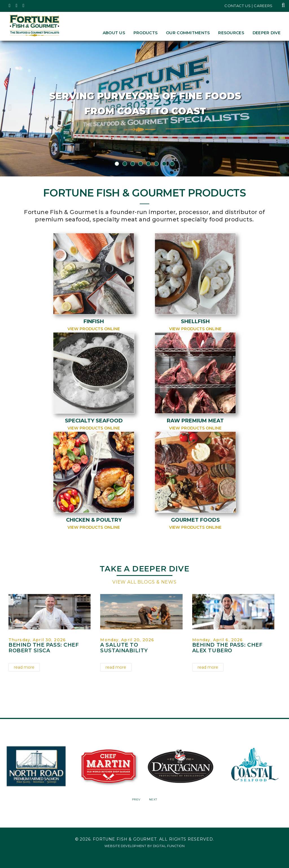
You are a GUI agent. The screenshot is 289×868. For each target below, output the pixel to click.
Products (145, 33)
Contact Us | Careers (249, 6)
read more (24, 667)
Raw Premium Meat (195, 421)
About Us (114, 33)
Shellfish (195, 321)
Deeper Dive (267, 33)
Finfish (94, 321)
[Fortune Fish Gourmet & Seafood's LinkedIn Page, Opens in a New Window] (24, 6)
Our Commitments (188, 33)
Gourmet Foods (195, 520)
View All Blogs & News (144, 582)
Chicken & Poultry (94, 520)
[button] (22, 109)
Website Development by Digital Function (144, 845)
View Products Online (94, 329)
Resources (231, 33)
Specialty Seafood (94, 421)
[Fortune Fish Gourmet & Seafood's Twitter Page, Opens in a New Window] (10, 6)
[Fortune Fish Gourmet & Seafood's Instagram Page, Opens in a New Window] (17, 6)
